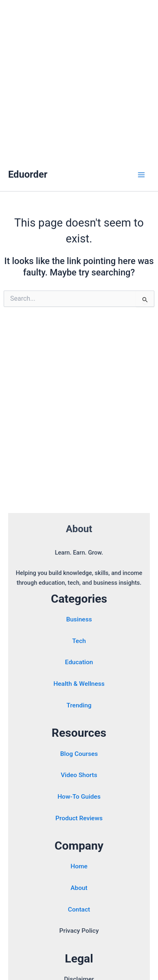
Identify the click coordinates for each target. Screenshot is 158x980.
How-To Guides (79, 797)
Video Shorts (79, 775)
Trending (79, 705)
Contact (79, 910)
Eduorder (28, 174)
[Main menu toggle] (141, 175)
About (79, 888)
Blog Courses (79, 754)
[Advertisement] (79, 79)
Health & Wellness (79, 684)
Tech (79, 641)
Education (79, 662)
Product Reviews (79, 818)
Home (79, 866)
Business (79, 619)
